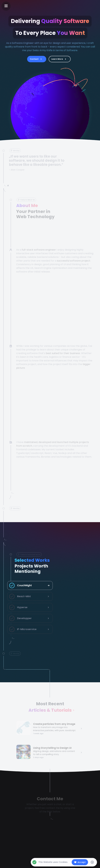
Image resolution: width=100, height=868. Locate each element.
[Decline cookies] (92, 862)
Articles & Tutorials (50, 711)
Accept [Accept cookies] (80, 862)
